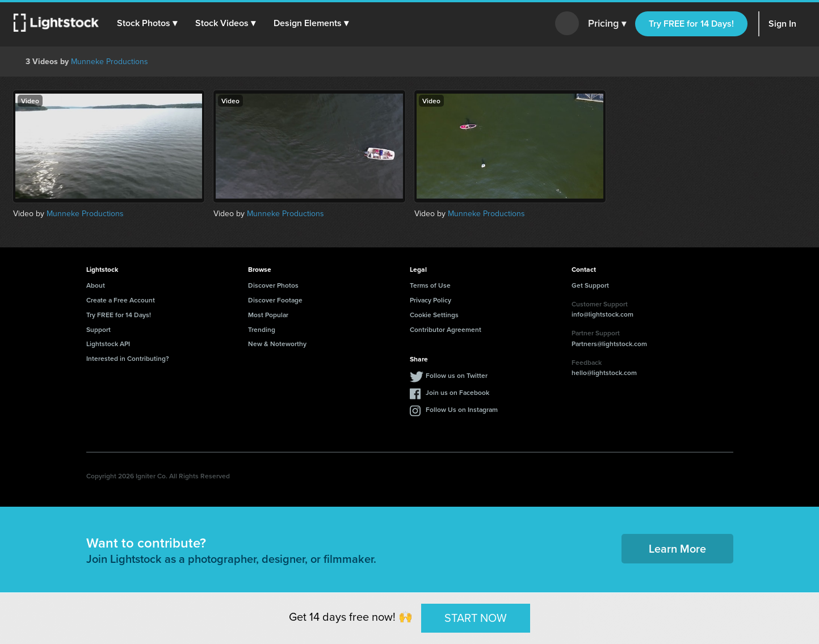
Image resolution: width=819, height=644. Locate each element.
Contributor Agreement (446, 329)
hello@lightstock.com (604, 372)
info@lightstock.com (602, 314)
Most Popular (268, 315)
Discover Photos (273, 285)
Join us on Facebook (457, 392)
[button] (147, 23)
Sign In (782, 24)
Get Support (590, 285)
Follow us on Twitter (457, 375)
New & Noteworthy (277, 344)
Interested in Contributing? (128, 358)
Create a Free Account (121, 300)
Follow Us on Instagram (462, 409)
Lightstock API (108, 344)
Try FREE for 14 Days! (691, 24)
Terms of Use (430, 285)
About (96, 285)
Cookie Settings (434, 315)
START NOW (476, 618)
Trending (262, 329)
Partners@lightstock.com (609, 344)
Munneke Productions (110, 62)
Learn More (677, 548)
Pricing (607, 24)
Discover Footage (275, 300)
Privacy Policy (430, 300)
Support (98, 329)
